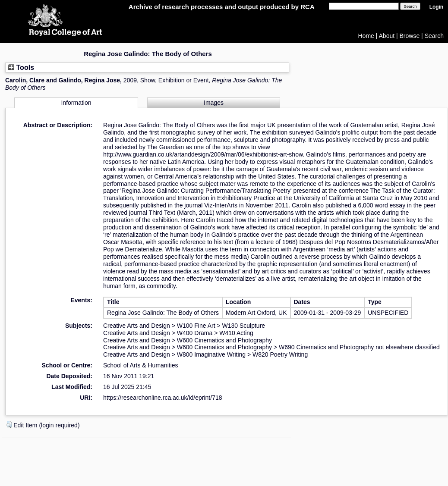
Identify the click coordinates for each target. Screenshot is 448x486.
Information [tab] (76, 103)
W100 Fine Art (196, 326)
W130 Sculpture (244, 326)
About (387, 36)
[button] (9, 424)
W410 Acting (236, 333)
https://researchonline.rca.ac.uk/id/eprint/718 (163, 398)
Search (434, 36)
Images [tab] (214, 103)
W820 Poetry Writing (280, 354)
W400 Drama (195, 333)
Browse (410, 36)
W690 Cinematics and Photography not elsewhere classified (359, 347)
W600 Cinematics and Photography (224, 340)
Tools (21, 67)
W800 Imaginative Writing (211, 354)
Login (436, 7)
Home (366, 36)
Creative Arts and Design (137, 326)
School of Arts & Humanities (141, 365)
